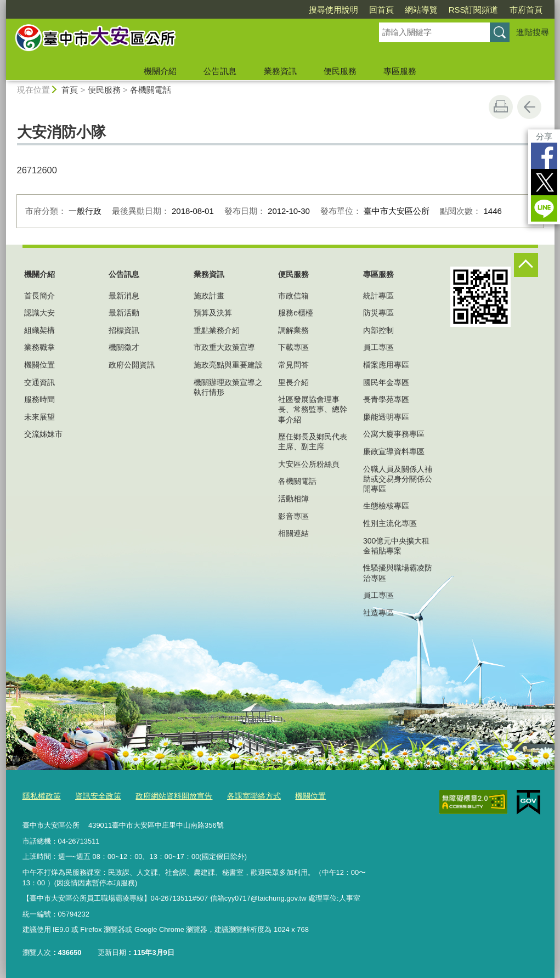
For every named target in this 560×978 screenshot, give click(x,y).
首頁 (70, 90)
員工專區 (378, 347)
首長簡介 (39, 296)
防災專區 (378, 313)
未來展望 (39, 417)
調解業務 (293, 330)
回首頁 (381, 10)
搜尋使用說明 (333, 10)
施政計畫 (209, 296)
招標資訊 (124, 330)
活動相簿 (293, 499)
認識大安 (39, 313)
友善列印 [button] (501, 107)
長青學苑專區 (386, 399)
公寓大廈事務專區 (394, 434)
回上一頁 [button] (529, 107)
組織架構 (39, 330)
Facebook (544, 156)
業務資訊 (280, 71)
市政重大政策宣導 (224, 347)
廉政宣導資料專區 (394, 451)
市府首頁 (526, 10)
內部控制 (378, 330)
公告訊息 (220, 71)
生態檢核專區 (386, 506)
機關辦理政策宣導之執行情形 (228, 387)
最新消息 (124, 296)
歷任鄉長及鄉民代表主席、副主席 (313, 442)
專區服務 (400, 71)
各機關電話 (151, 90)
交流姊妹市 (43, 434)
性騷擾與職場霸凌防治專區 (398, 573)
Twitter (544, 182)
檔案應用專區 (386, 365)
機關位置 (39, 365)
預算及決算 (213, 313)
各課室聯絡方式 (241, 795)
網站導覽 (421, 10)
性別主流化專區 (390, 523)
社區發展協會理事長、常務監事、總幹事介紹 (313, 409)
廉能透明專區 (386, 417)
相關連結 (293, 533)
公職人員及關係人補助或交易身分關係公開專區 (398, 479)
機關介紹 (160, 71)
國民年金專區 (386, 382)
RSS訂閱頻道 (474, 10)
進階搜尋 (533, 32)
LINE (544, 208)
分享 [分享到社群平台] (544, 136)
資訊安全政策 (94, 795)
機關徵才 (124, 347)
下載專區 (293, 347)
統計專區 (378, 296)
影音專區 (293, 516)
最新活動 (124, 313)
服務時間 (39, 399)
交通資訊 (39, 382)
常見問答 (293, 365)
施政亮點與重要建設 (228, 365)
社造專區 (378, 613)
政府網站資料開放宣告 (165, 795)
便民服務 (340, 71)
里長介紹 (293, 382)
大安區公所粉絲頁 (309, 464)
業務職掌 (39, 347)
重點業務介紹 (217, 330)
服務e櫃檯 (296, 313)
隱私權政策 (40, 795)
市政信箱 (293, 296)
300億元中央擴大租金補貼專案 (396, 546)
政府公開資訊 (132, 365)
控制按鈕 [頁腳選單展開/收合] (526, 265)
